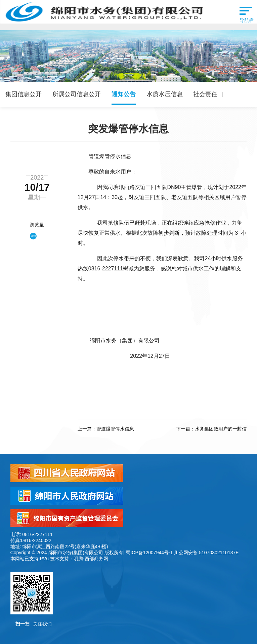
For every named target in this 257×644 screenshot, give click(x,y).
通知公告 (124, 94)
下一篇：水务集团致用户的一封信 (211, 429)
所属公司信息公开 (77, 94)
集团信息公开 (24, 94)
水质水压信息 (165, 94)
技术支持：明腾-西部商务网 (79, 559)
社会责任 (205, 94)
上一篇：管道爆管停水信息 (106, 429)
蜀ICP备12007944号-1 (149, 553)
